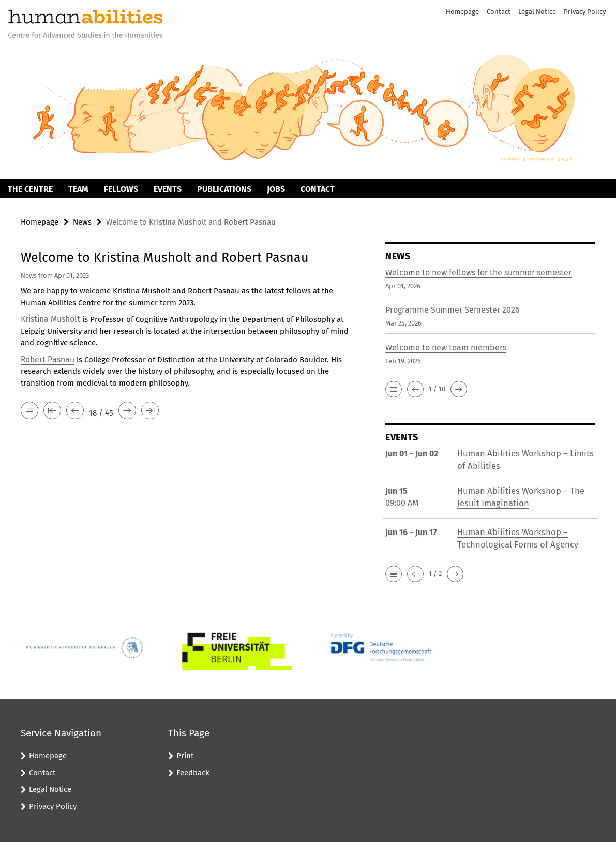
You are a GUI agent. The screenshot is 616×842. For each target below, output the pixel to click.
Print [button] (185, 754)
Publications (224, 189)
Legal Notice (537, 12)
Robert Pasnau (47, 358)
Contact (499, 12)
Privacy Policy (585, 12)
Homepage (462, 12)
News (82, 222)
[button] (394, 389)
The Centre (30, 189)
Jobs (276, 189)
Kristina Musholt (49, 318)
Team (78, 189)
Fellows (121, 189)
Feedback (193, 771)
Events (168, 189)
